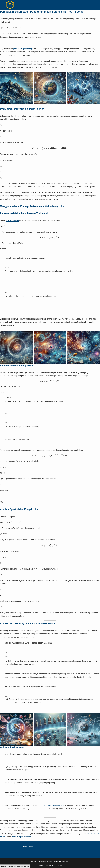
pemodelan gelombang (23, 49)
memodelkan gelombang (54, 805)
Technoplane (28, 846)
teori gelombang (12, 220)
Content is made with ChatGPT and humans (54, 861)
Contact (34, 861)
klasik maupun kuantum (21, 837)
